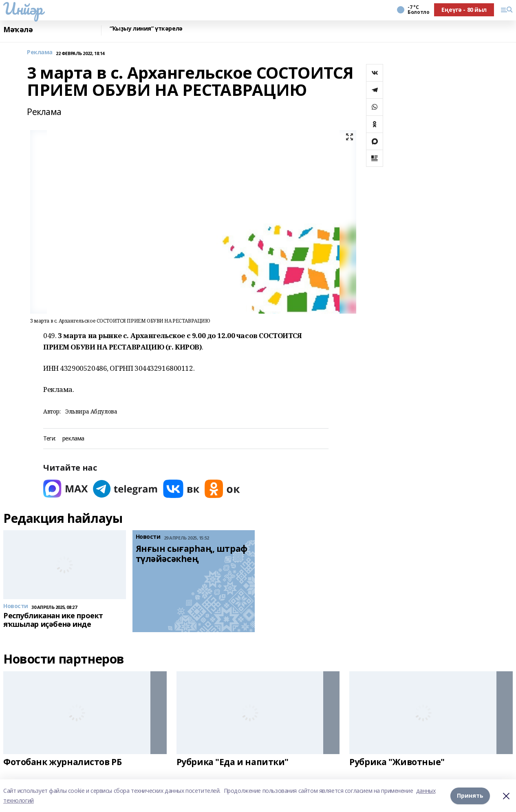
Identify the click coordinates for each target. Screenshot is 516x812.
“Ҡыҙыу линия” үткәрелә (146, 29)
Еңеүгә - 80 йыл (464, 10)
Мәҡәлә (18, 30)
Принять (470, 795)
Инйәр (23, 9)
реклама (73, 439)
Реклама (40, 52)
